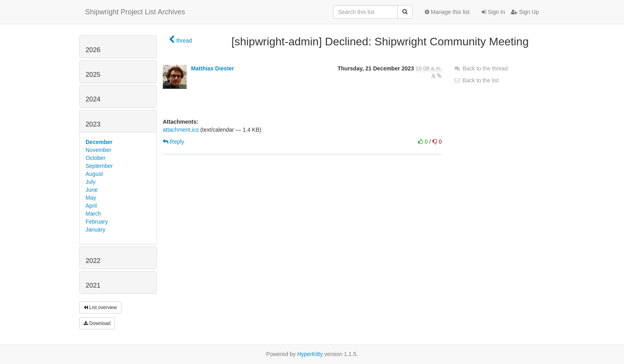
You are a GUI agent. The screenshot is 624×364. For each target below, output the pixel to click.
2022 (93, 261)
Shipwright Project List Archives (135, 12)
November (98, 150)
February (97, 222)
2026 (93, 50)
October (96, 158)
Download (97, 323)
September (99, 166)
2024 (93, 99)
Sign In (493, 12)
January (96, 230)
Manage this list (447, 12)
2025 (93, 75)
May (91, 198)
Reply (174, 142)
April (91, 206)
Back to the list (476, 80)
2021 (93, 285)
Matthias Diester (213, 68)
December (99, 142)
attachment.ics (181, 130)
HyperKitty (310, 354)
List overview (100, 308)
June (92, 190)
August (94, 174)
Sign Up (525, 12)
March (93, 214)
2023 (93, 124)
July (91, 182)
